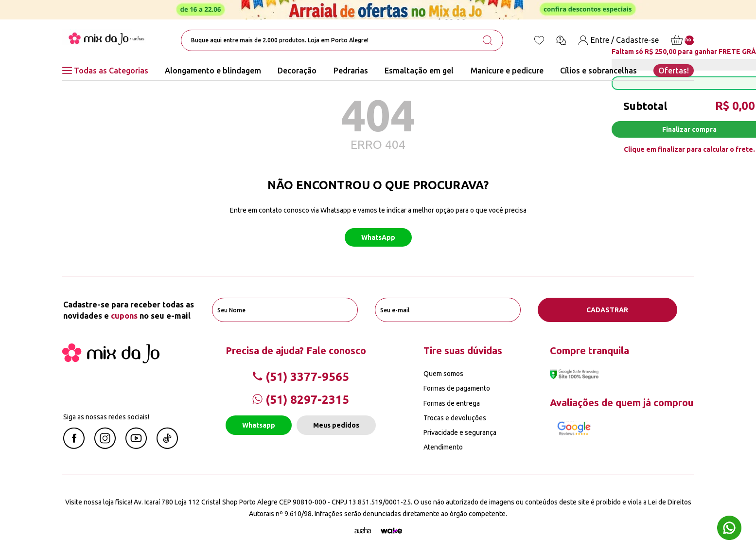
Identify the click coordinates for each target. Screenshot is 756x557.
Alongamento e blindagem (213, 71)
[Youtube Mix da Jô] (136, 446)
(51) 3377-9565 (301, 377)
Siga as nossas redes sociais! (106, 417)
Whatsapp (259, 425)
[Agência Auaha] (363, 531)
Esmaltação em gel (419, 71)
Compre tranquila (589, 350)
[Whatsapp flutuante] (729, 529)
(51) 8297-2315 (301, 400)
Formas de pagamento (457, 388)
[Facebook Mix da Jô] (74, 446)
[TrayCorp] (391, 531)
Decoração (297, 71)
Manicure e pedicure (507, 71)
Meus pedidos (336, 425)
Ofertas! (674, 71)
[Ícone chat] (561, 40)
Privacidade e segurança (460, 432)
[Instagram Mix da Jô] (105, 446)
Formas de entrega (452, 403)
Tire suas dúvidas (463, 350)
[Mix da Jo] (111, 360)
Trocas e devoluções (455, 418)
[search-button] (488, 40)
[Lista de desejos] (539, 40)
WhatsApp (378, 237)
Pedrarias (351, 71)
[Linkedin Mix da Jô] (167, 446)
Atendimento (443, 447)
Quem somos (443, 374)
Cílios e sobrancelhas (598, 71)
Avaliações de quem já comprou (622, 403)
